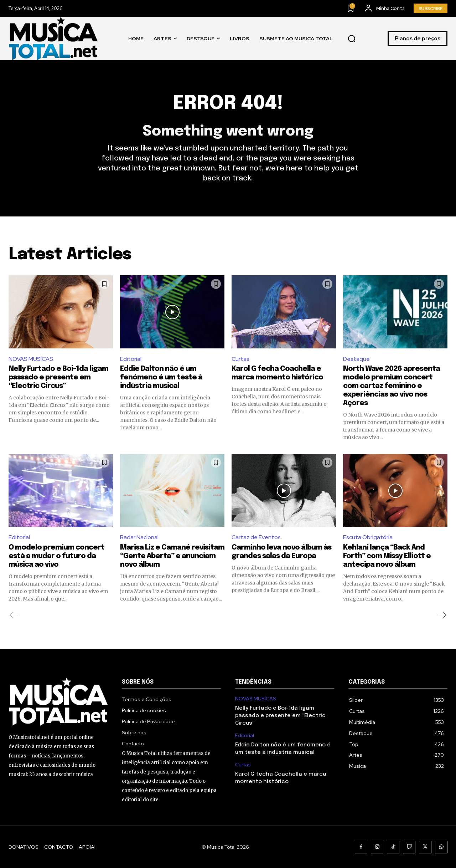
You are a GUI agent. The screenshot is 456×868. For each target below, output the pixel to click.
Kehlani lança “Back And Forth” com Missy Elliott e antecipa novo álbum (387, 556)
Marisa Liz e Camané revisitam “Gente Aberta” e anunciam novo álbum (172, 556)
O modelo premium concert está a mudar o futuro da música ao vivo (56, 556)
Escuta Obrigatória (368, 537)
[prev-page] (14, 615)
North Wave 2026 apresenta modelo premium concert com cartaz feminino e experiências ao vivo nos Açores (392, 386)
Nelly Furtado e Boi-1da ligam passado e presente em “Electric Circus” (58, 377)
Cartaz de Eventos (256, 537)
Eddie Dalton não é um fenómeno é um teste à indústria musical (161, 377)
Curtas (240, 359)
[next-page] (442, 615)
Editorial (131, 359)
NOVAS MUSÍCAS (31, 359)
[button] (352, 39)
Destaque (356, 359)
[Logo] (53, 38)
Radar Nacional (139, 537)
